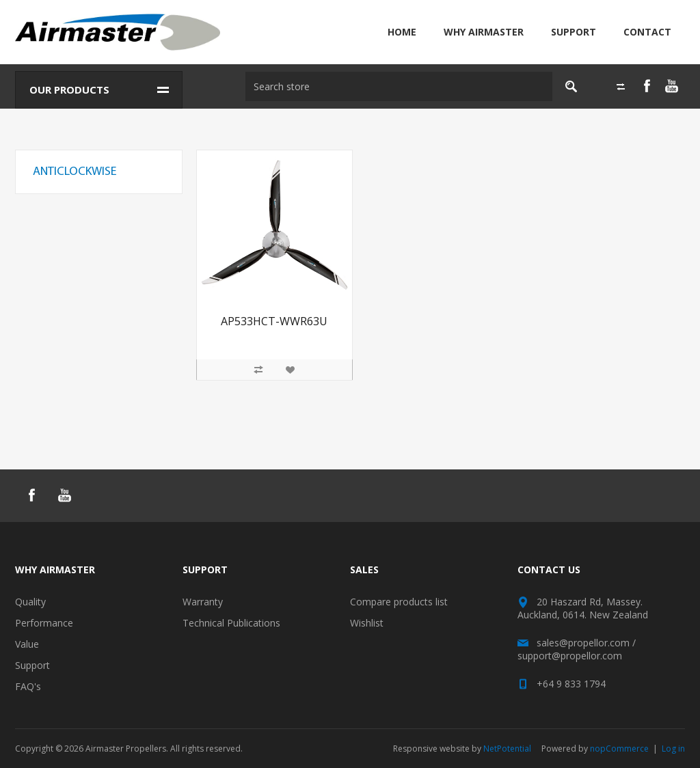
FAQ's (28, 686)
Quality (30, 602)
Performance (44, 623)
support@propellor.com (570, 656)
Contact (647, 32)
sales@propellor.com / (586, 643)
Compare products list (399, 602)
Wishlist (367, 623)
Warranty (203, 602)
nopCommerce (619, 749)
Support (574, 32)
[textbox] (398, 86)
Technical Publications (231, 623)
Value (27, 644)
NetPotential (507, 749)
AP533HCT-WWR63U (274, 321)
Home (402, 32)
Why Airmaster (484, 32)
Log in (673, 749)
